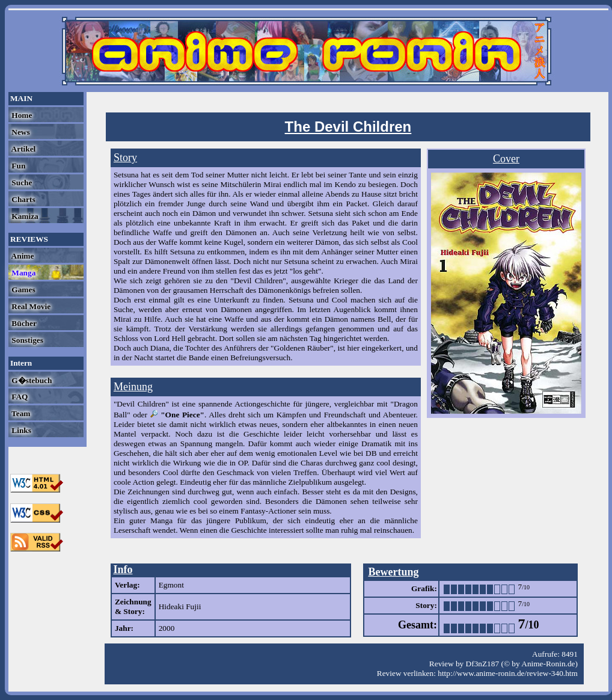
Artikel (23, 149)
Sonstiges (26, 340)
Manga (23, 273)
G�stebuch (31, 380)
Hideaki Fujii (180, 606)
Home (21, 115)
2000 (167, 628)
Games (23, 290)
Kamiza (24, 216)
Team (20, 413)
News (20, 132)
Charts (23, 199)
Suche (21, 183)
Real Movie (30, 306)
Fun (17, 166)
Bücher (23, 323)
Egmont (171, 585)
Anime (22, 256)
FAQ (19, 397)
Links (20, 430)
